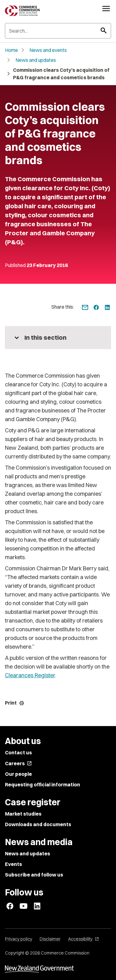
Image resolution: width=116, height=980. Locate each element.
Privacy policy (19, 939)
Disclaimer (50, 939)
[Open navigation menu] (106, 8)
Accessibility (84, 939)
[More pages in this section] (58, 338)
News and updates (36, 60)
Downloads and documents (38, 824)
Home (11, 50)
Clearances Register (30, 675)
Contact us (18, 752)
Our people (18, 774)
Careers (18, 763)
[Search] (58, 31)
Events (13, 864)
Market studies (23, 814)
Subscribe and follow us (34, 875)
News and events (48, 50)
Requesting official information (43, 784)
